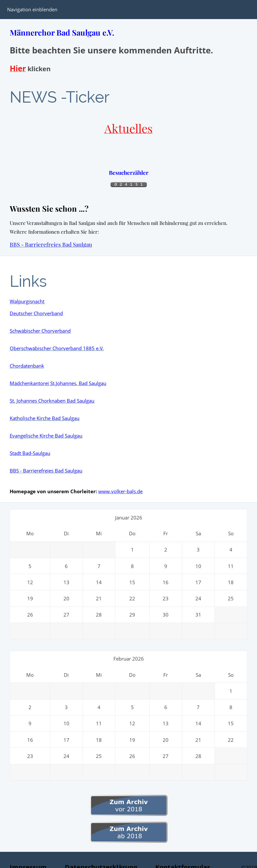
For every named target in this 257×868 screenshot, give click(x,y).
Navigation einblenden (32, 9)
